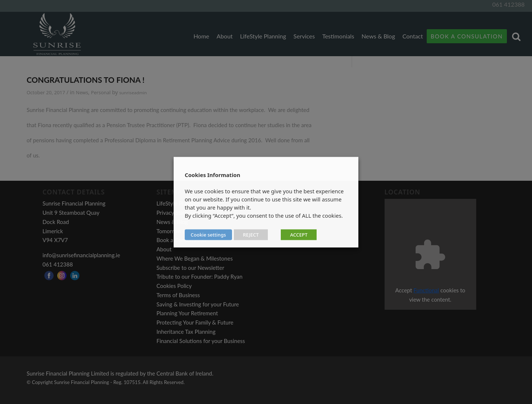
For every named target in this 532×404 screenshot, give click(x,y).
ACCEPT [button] (299, 234)
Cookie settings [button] (208, 234)
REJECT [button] (251, 234)
